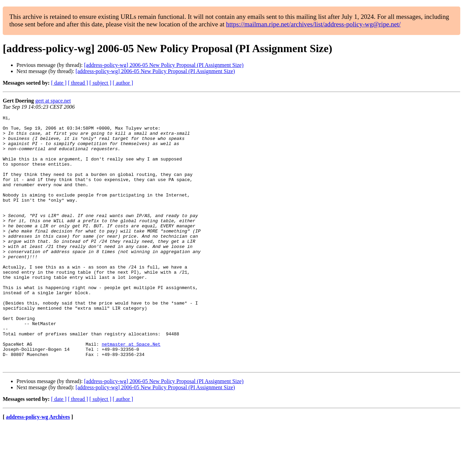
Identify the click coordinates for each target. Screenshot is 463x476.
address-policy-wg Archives (38, 467)
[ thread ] (78, 83)
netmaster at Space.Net (131, 390)
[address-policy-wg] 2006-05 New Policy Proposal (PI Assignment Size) (164, 65)
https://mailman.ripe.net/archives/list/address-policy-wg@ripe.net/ (314, 24)
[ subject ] (100, 83)
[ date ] (59, 83)
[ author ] (123, 83)
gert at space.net (53, 101)
